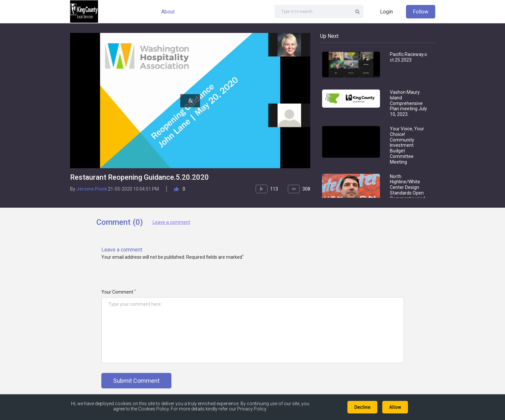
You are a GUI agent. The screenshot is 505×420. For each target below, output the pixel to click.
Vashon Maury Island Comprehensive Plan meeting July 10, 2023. (408, 103)
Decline (362, 407)
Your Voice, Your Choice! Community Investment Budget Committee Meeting (407, 145)
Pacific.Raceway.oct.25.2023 (408, 57)
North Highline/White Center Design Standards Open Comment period (407, 187)
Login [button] (386, 12)
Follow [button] (421, 12)
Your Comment (119, 292)
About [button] (168, 12)
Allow (395, 407)
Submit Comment (136, 381)
